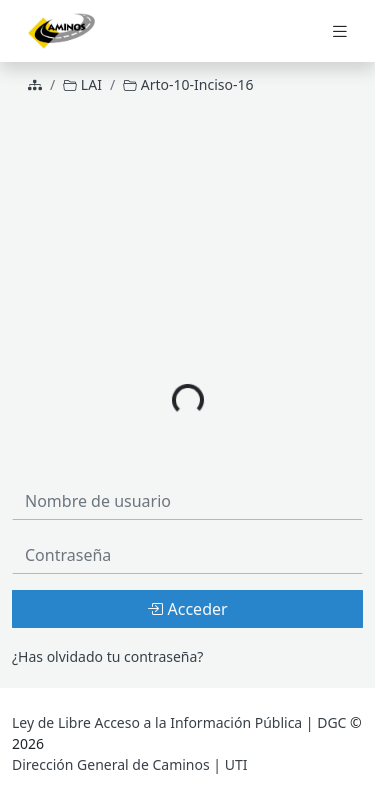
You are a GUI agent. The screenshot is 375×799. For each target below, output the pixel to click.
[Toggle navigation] (340, 31)
